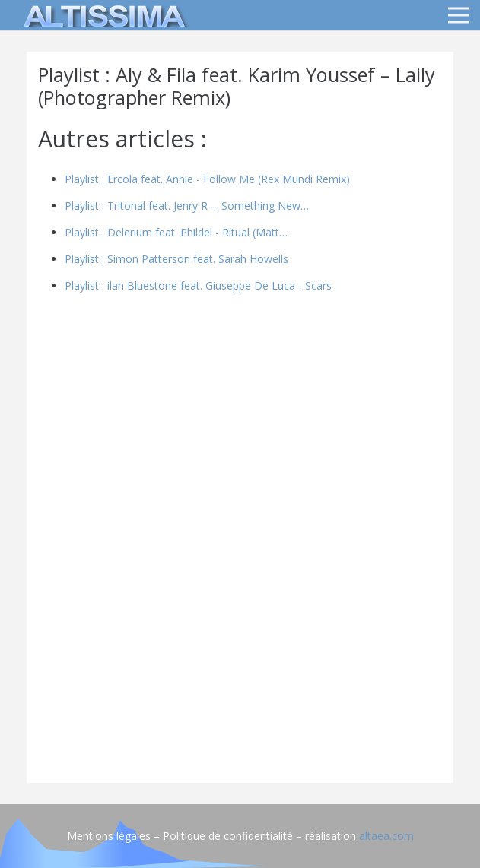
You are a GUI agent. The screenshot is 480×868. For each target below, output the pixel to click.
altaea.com (386, 836)
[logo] (102, 15)
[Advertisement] (240, 665)
